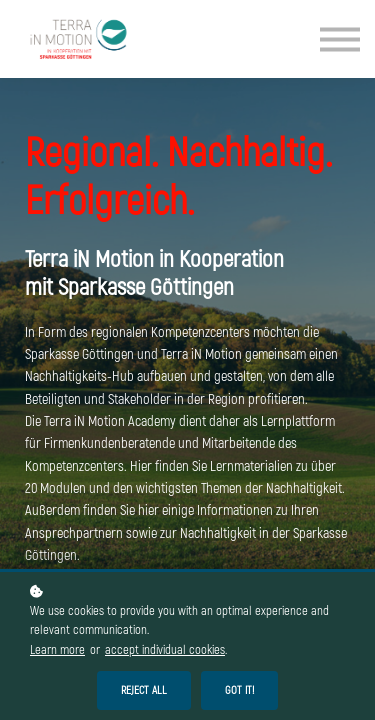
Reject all (144, 690)
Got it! (239, 690)
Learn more (57, 650)
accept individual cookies (165, 650)
